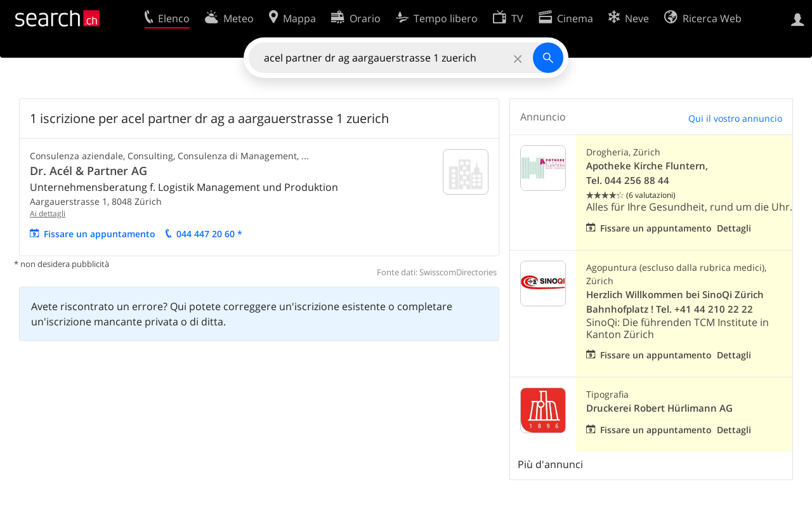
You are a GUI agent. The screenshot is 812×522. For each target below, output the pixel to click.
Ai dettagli (48, 213)
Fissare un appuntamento (100, 234)
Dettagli (734, 228)
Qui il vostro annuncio (735, 118)
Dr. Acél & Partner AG (88, 171)
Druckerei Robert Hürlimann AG (659, 408)
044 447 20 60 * (209, 234)
